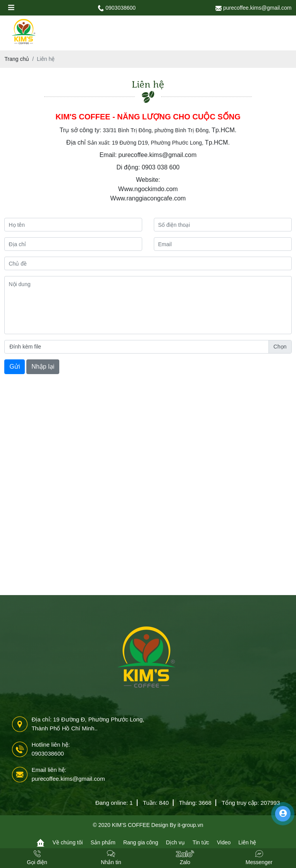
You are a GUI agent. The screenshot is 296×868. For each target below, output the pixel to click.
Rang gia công (141, 842)
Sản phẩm (103, 842)
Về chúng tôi (68, 842)
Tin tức (201, 842)
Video (224, 842)
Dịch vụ (175, 842)
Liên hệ (247, 842)
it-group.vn (190, 825)
